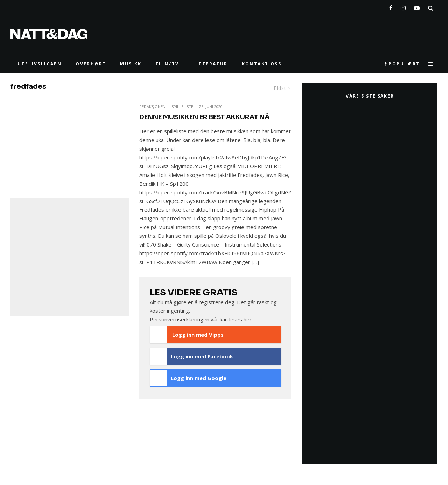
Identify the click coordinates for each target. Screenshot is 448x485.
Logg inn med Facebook (192, 356)
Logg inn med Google (188, 378)
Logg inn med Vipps (187, 335)
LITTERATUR (211, 64)
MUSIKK (131, 64)
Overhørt (91, 64)
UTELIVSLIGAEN (40, 64)
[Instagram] (403, 7)
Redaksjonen (152, 106)
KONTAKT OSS (262, 64)
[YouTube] (417, 7)
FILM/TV (167, 64)
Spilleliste (182, 106)
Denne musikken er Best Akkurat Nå (205, 117)
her (248, 319)
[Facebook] (391, 7)
